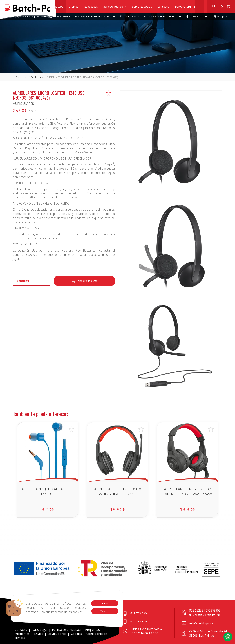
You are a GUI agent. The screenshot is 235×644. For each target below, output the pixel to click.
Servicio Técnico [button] (115, 6)
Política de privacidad (67, 630)
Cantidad (23, 281)
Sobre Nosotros (142, 6)
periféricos (37, 77)
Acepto (105, 603)
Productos (56, 6)
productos (21, 77)
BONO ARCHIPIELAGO (188, 6)
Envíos (39, 634)
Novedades (91, 6)
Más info (105, 611)
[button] (228, 637)
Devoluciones (57, 634)
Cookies (76, 634)
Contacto (163, 6)
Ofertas (74, 6)
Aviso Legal (40, 630)
